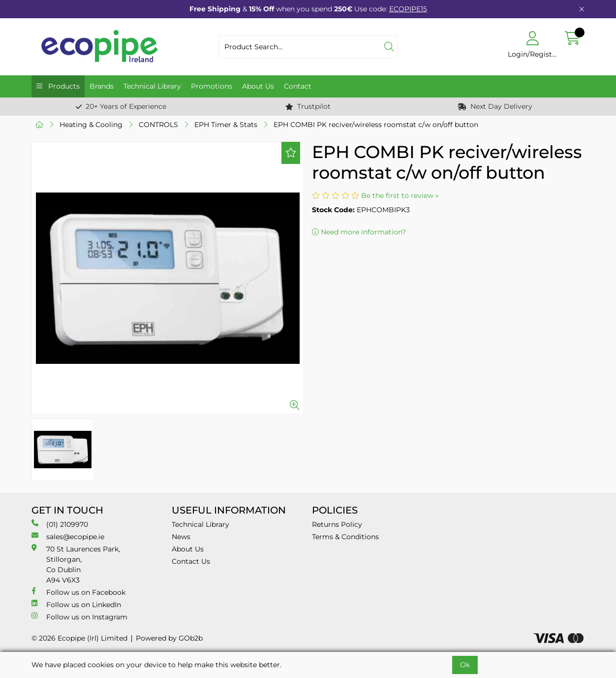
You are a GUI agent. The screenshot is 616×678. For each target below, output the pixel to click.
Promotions (212, 86)
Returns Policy (337, 524)
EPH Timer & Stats (226, 125)
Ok (465, 665)
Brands (102, 86)
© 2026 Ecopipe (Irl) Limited (79, 638)
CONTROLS (158, 125)
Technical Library (152, 86)
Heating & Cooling (91, 125)
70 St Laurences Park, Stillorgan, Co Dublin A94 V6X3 (76, 564)
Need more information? (359, 232)
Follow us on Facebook (78, 592)
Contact (298, 86)
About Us (258, 86)
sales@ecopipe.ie (68, 536)
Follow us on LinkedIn (76, 604)
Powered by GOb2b (169, 638)
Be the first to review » (400, 195)
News (181, 537)
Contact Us (191, 561)
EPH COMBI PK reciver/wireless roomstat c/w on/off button (376, 125)
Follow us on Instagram (79, 617)
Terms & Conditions (345, 537)
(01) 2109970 (60, 524)
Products (63, 86)
